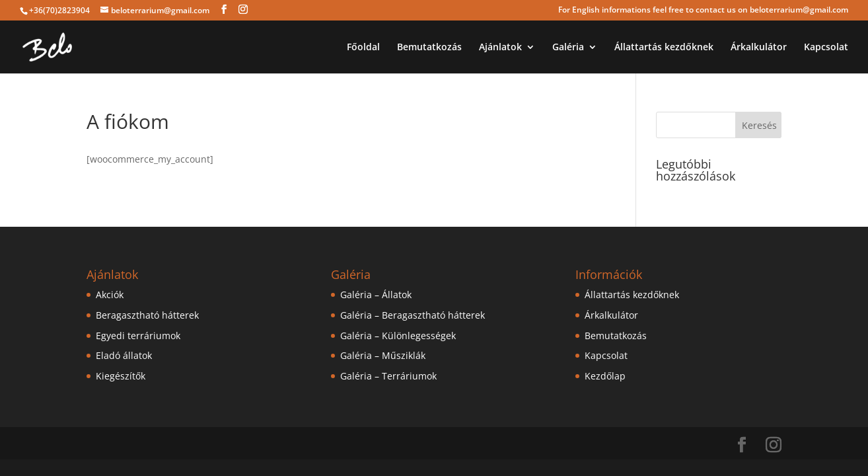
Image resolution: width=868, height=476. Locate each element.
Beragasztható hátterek (147, 315)
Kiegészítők (121, 376)
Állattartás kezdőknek (664, 48)
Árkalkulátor (759, 48)
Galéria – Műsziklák (383, 355)
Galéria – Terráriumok (388, 376)
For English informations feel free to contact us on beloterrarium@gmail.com (703, 11)
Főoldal (363, 48)
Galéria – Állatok (376, 295)
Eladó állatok (124, 355)
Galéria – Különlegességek (398, 336)
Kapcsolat (826, 48)
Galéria (568, 48)
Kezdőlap (605, 376)
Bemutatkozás (429, 48)
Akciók (110, 295)
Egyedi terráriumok (138, 336)
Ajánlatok (500, 48)
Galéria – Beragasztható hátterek (413, 315)
